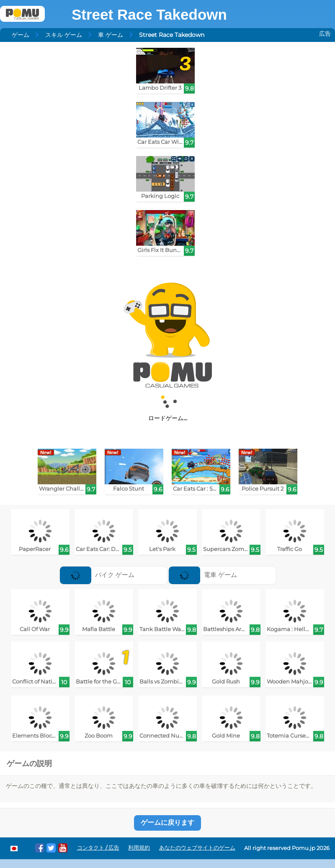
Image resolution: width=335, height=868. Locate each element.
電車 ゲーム (203, 575)
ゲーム (21, 35)
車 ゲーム (111, 35)
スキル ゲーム (64, 35)
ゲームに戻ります (167, 823)
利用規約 (139, 848)
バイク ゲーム (97, 575)
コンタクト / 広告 (98, 848)
